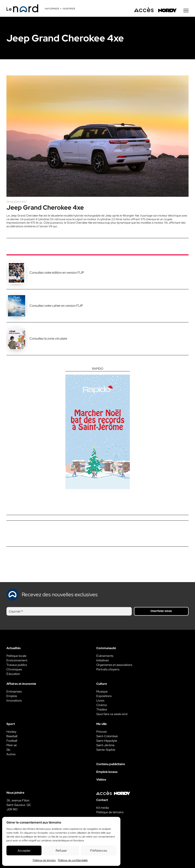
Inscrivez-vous (161, 611)
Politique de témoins (44, 860)
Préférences (99, 851)
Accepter (24, 851)
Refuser (61, 851)
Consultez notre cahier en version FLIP (56, 306)
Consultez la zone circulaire (48, 339)
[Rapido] (98, 428)
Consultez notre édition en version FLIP (57, 273)
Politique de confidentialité (73, 860)
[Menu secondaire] (186, 11)
